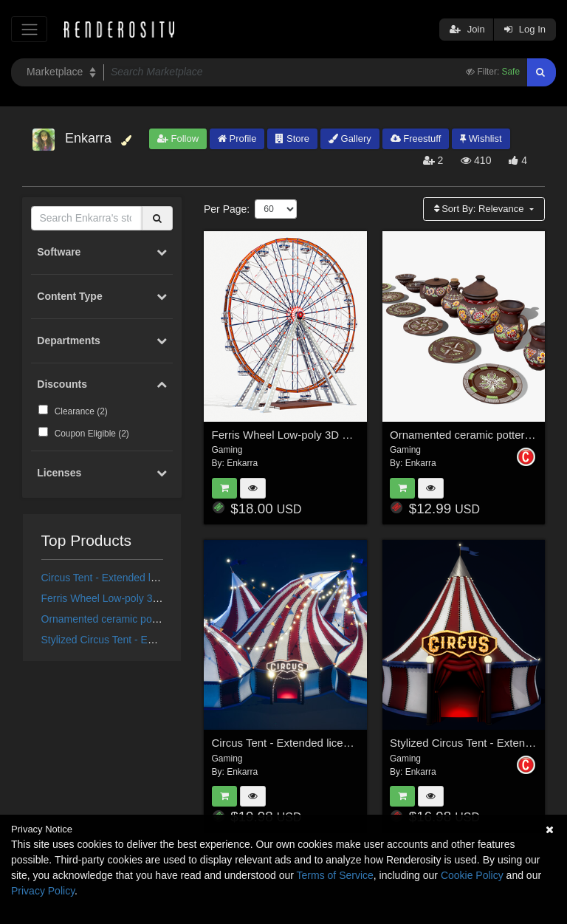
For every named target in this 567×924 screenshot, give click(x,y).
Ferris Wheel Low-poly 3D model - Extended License (162, 598)
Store (292, 138)
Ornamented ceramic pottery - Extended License (152, 619)
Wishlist (481, 138)
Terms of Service (335, 875)
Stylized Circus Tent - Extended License (132, 640)
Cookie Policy (472, 875)
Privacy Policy (43, 891)
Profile (237, 138)
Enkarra (242, 463)
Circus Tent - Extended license (111, 578)
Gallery (350, 138)
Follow (178, 138)
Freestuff (416, 138)
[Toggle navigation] (29, 29)
